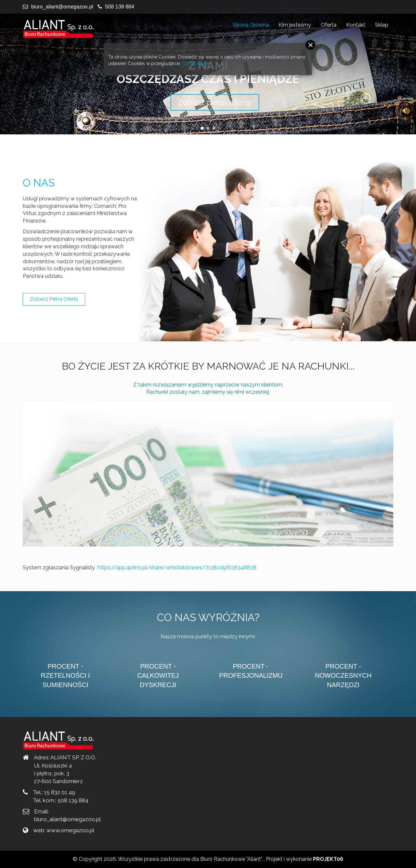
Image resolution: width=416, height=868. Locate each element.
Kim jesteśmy (295, 25)
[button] (202, 128)
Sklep (382, 25)
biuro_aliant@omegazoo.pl (62, 7)
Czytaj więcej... (197, 63)
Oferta (329, 25)
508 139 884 (120, 7)
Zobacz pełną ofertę (54, 299)
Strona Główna (251, 25)
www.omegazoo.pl (70, 830)
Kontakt (356, 25)
